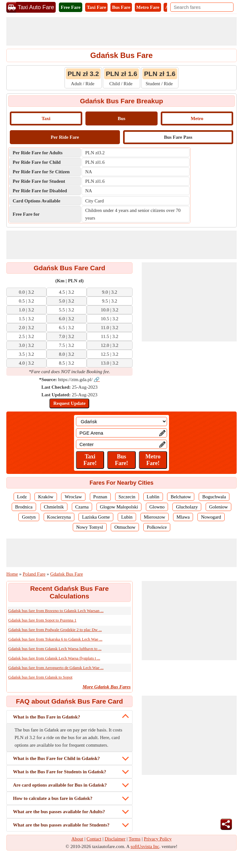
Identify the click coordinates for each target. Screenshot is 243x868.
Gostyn (29, 517)
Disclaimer (115, 839)
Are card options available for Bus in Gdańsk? (60, 785)
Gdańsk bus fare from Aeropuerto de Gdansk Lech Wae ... (56, 668)
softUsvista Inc (145, 846)
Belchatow (181, 497)
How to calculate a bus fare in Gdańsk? (53, 798)
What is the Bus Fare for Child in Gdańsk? (56, 758)
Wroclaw (73, 497)
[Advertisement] (121, 31)
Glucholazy (187, 507)
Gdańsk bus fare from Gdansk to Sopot (40, 677)
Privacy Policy (158, 839)
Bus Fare (121, 7)
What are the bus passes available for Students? (61, 825)
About (78, 839)
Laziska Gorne (96, 517)
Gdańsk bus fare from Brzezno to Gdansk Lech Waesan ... (56, 611)
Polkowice (157, 527)
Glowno (157, 507)
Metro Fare (148, 7)
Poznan (100, 497)
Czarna (82, 507)
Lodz (22, 497)
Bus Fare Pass (178, 137)
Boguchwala (214, 497)
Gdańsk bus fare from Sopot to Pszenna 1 (42, 620)
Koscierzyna (59, 517)
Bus (121, 118)
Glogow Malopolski (119, 507)
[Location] (121, 421)
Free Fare (71, 7)
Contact (94, 839)
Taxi (46, 118)
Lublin (153, 497)
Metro (197, 118)
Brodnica (24, 507)
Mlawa (183, 517)
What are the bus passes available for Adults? (59, 812)
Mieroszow (155, 517)
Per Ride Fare (65, 137)
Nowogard (211, 517)
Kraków (46, 497)
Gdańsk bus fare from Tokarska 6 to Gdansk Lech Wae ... (55, 639)
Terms (135, 839)
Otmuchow (125, 527)
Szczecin (127, 497)
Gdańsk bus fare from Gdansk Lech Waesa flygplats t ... (54, 658)
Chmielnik (54, 507)
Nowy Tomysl (90, 527)
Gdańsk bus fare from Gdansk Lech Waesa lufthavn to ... (55, 649)
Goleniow (218, 507)
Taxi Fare (96, 7)
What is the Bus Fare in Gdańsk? (47, 717)
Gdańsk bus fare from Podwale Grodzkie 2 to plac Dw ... (55, 630)
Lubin (127, 517)
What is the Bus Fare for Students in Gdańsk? (60, 772)
